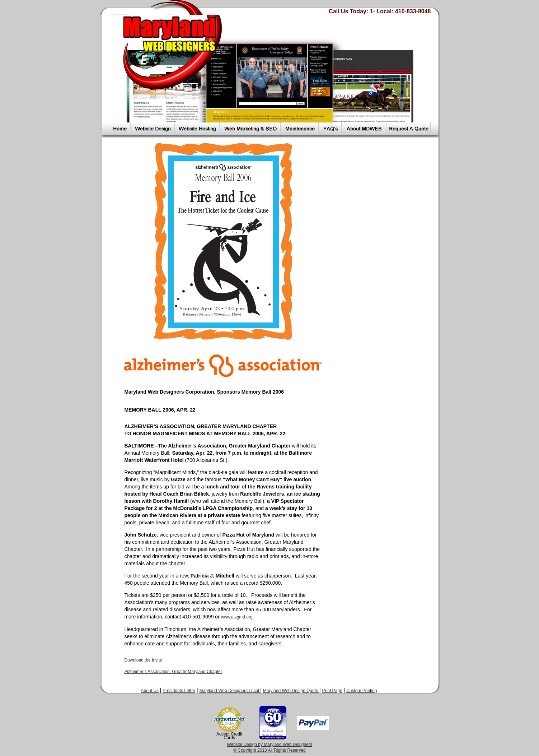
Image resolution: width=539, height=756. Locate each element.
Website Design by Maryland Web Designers (269, 745)
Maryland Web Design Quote (291, 691)
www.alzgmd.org (237, 617)
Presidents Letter (179, 691)
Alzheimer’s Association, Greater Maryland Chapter (173, 672)
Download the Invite (143, 660)
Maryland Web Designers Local (230, 691)
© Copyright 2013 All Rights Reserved (269, 750)
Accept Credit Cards (229, 736)
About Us (150, 691)
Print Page (332, 691)
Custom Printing (362, 691)
